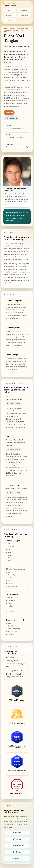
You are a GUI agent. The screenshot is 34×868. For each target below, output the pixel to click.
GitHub (17, 839)
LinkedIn (17, 833)
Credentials (24, 15)
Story (10, 10)
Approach (24, 10)
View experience (11, 118)
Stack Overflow (17, 846)
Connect (10, 20)
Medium (17, 852)
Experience (10, 15)
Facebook (17, 859)
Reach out (9, 112)
